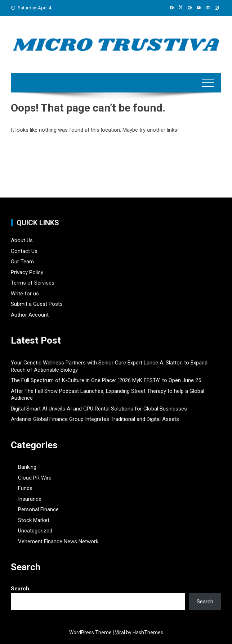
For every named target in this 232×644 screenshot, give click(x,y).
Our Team (22, 262)
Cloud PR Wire (35, 478)
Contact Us (24, 251)
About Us (22, 240)
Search (20, 589)
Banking (27, 467)
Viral (120, 632)
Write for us (25, 294)
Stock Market (34, 520)
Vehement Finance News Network (58, 541)
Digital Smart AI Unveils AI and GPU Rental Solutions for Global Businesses (99, 409)
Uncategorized (35, 531)
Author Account (30, 315)
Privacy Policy (27, 272)
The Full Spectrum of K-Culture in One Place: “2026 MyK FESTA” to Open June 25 (106, 380)
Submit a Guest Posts (37, 304)
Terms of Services (33, 283)
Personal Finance (38, 509)
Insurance (30, 499)
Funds (25, 488)
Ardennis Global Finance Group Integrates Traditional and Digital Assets (95, 419)
